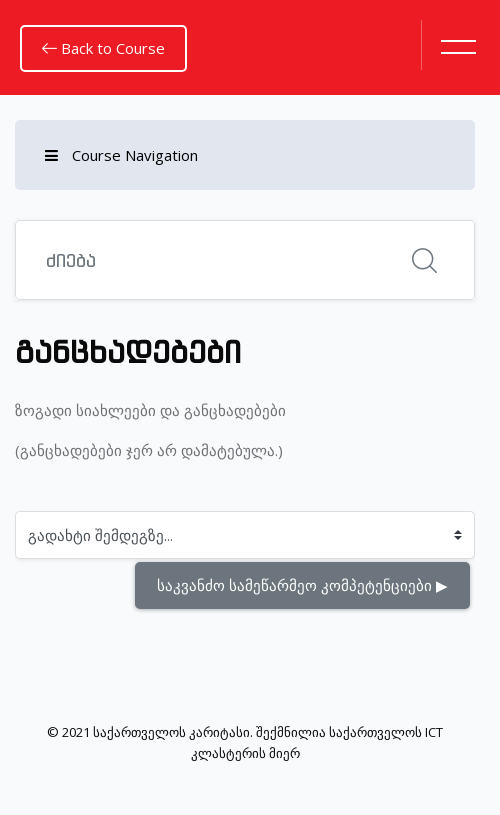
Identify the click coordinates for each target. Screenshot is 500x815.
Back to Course (103, 48)
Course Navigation (121, 155)
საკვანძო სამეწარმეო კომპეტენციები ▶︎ (302, 585)
